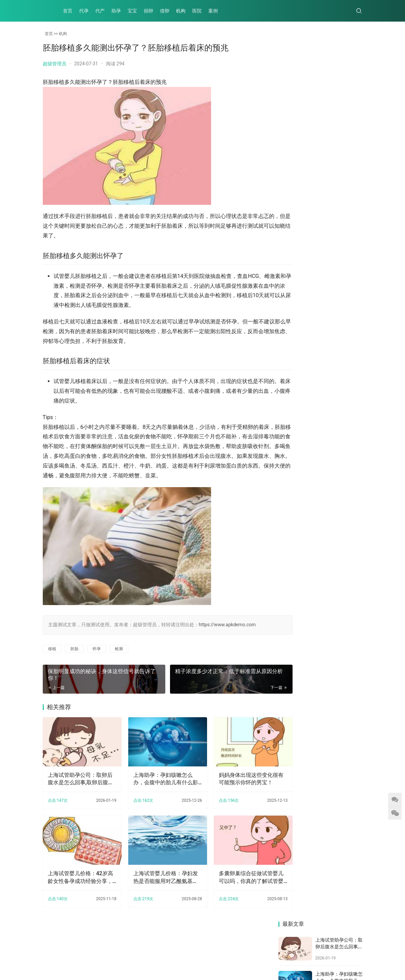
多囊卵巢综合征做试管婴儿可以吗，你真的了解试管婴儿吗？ (232, 877)
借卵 (165, 11)
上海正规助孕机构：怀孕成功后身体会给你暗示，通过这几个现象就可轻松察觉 (297, 320)
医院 (197, 11)
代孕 (84, 11)
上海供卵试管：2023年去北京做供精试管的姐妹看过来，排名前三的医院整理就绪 (342, 414)
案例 (213, 11)
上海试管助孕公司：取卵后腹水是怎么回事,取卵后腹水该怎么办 (78, 784)
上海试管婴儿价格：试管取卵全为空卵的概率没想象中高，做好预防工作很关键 (297, 367)
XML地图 (202, 958)
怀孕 (97, 658)
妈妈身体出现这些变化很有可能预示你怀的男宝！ (232, 783)
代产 (100, 11)
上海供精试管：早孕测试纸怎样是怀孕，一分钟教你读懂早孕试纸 (297, 273)
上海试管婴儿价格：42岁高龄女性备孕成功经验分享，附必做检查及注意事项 (78, 877)
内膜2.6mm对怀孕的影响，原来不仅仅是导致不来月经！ (342, 320)
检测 (119, 658)
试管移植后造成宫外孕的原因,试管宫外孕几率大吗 (298, 414)
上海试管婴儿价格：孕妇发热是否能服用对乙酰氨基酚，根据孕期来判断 (155, 877)
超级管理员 (55, 64)
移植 (52, 658)
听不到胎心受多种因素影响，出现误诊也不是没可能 (342, 273)
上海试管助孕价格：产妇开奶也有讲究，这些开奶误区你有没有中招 (342, 461)
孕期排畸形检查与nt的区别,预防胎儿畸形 (297, 461)
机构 (181, 11)
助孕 (116, 11)
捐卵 (148, 11)
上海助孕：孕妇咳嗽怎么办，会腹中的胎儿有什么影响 (155, 784)
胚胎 (74, 658)
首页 (68, 11)
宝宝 (132, 11)
